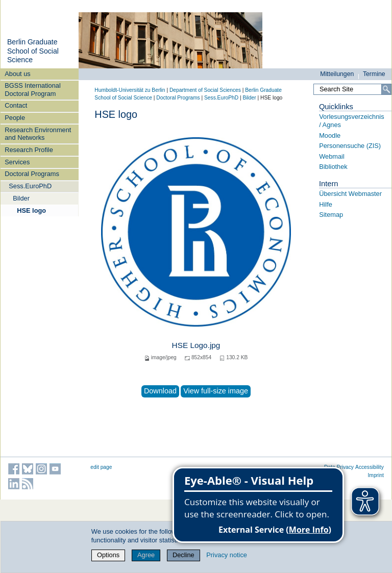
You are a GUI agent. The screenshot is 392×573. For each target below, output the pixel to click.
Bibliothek (333, 167)
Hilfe (326, 204)
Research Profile (29, 150)
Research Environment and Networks (38, 134)
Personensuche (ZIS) (350, 146)
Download (160, 391)
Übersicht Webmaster (350, 194)
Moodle (330, 135)
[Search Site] (352, 89)
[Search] (386, 89)
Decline (183, 555)
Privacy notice (227, 555)
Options (108, 555)
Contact (16, 105)
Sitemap (331, 215)
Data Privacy (339, 467)
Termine (374, 74)
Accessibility (370, 467)
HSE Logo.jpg (196, 345)
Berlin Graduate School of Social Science (33, 51)
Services (17, 162)
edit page (101, 467)
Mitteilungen (337, 74)
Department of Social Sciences (205, 90)
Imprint (376, 475)
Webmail (332, 156)
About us (18, 74)
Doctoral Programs (32, 174)
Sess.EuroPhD (30, 186)
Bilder (21, 198)
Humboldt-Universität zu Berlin (130, 90)
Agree (146, 555)
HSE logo (31, 210)
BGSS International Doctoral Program (33, 89)
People (15, 118)
